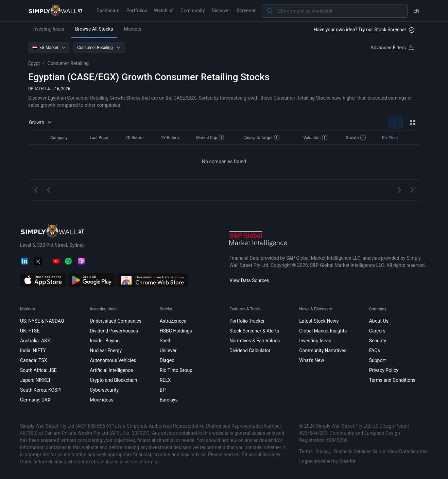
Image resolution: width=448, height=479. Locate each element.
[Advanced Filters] (393, 48)
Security (378, 341)
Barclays (169, 400)
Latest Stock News (319, 321)
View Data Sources (249, 280)
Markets (133, 29)
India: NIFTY (33, 350)
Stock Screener (390, 30)
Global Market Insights (323, 331)
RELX (165, 380)
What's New (312, 360)
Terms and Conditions (392, 380)
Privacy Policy (384, 370)
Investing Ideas (48, 29)
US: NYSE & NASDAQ (42, 321)
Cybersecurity (104, 390)
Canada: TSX (34, 360)
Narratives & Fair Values (255, 341)
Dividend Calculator (250, 350)
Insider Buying (105, 341)
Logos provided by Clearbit (327, 461)
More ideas (101, 400)
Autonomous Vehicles (113, 360)
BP (163, 390)
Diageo (167, 360)
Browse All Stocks (94, 29)
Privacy (323, 451)
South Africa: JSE (38, 370)
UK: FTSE (30, 331)
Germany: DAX (35, 400)
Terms (306, 451)
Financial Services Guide (359, 451)
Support (377, 360)
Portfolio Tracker (247, 321)
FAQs (375, 350)
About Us (379, 321)
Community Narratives (323, 350)
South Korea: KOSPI (41, 390)
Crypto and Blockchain (113, 380)
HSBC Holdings (176, 331)
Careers (377, 331)
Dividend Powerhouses (114, 331)
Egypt (34, 63)
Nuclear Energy (106, 350)
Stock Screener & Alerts (254, 331)
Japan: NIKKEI (35, 380)
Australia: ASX (35, 341)
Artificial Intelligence (111, 370)
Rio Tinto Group (176, 370)
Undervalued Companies (116, 321)
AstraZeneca (173, 321)
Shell (165, 341)
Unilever (168, 350)
